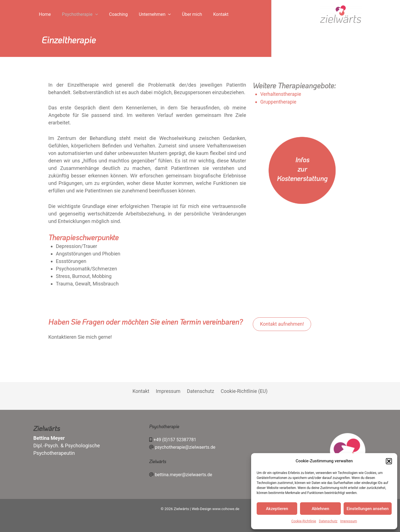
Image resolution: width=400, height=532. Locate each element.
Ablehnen (320, 509)
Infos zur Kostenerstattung (302, 169)
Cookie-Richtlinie (304, 521)
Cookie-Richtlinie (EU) (242, 391)
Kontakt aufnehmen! (282, 324)
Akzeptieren (277, 509)
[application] (88, 14)
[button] (389, 461)
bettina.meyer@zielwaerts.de (184, 474)
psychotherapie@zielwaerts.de (185, 447)
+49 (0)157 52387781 (175, 440)
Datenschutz (328, 521)
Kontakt (142, 391)
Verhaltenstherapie (281, 94)
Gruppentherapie (279, 101)
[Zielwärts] (341, 14)
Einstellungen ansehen (368, 509)
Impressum (349, 521)
